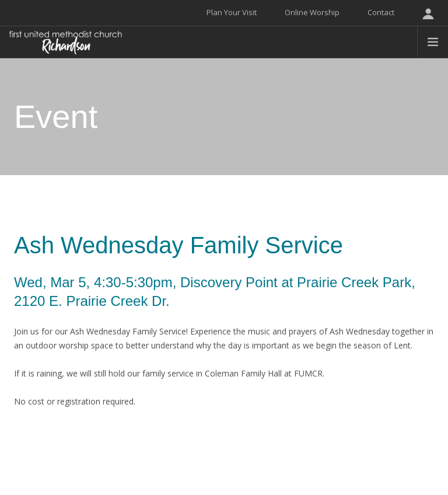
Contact (381, 12)
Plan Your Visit (232, 12)
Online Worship (312, 12)
